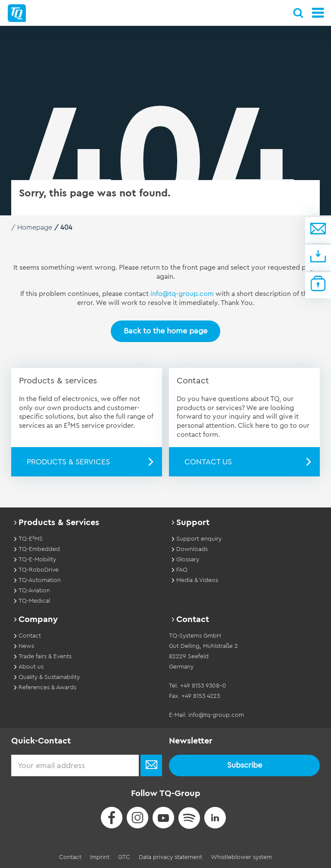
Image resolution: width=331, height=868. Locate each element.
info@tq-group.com (182, 294)
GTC (124, 857)
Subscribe (245, 765)
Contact (70, 857)
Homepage (35, 227)
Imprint (100, 857)
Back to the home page (165, 331)
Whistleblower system (241, 857)
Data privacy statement (170, 857)
